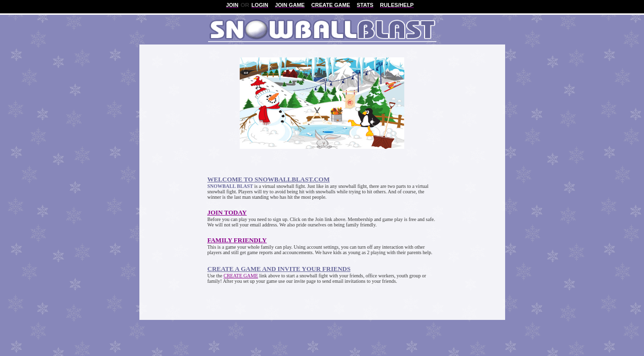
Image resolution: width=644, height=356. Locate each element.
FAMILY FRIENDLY (237, 240)
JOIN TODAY (227, 212)
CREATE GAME (241, 276)
